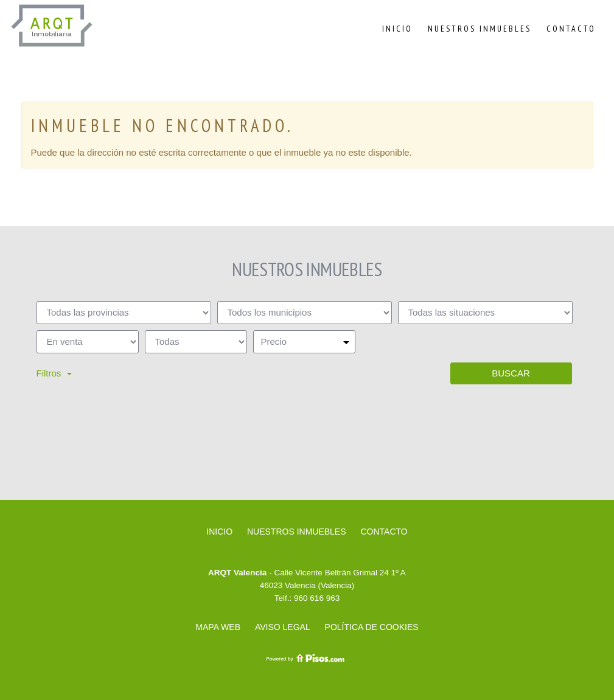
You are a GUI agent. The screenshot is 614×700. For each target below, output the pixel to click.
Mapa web (218, 627)
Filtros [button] (54, 373)
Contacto (571, 29)
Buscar (511, 373)
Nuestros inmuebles (480, 29)
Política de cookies (372, 627)
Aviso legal (283, 627)
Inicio (397, 29)
